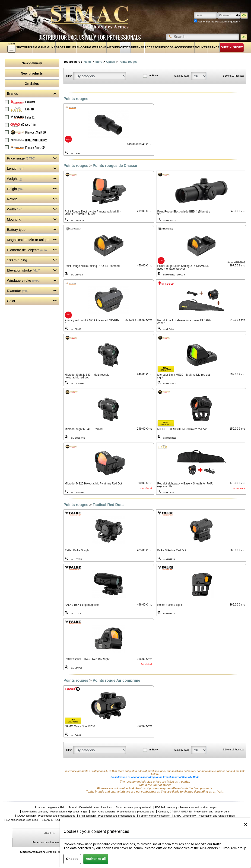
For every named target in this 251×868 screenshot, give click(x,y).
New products (32, 73)
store (99, 62)
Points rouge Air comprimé (116, 680)
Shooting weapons (91, 47)
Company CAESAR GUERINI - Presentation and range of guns (194, 812)
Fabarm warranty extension (155, 816)
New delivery (32, 63)
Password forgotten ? (228, 22)
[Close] (246, 824)
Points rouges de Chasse (115, 166)
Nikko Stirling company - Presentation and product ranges (55, 812)
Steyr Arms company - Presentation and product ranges (123, 812)
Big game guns (44, 47)
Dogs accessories (180, 47)
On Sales (32, 84)
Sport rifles (66, 47)
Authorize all (96, 859)
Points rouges (128, 62)
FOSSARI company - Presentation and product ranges (186, 807)
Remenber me (206, 22)
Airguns (113, 47)
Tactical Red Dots (108, 505)
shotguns (24, 47)
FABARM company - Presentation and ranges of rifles (204, 816)
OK (244, 37)
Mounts (201, 47)
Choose (72, 859)
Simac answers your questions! (133, 807)
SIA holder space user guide (22, 820)
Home (87, 62)
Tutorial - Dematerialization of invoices (90, 807)
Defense (138, 47)
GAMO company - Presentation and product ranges (46, 816)
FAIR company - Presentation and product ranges (107, 816)
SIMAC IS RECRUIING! (55, 820)
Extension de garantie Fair (50, 807)
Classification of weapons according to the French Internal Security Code (155, 777)
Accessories (155, 47)
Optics (125, 47)
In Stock (153, 76)
